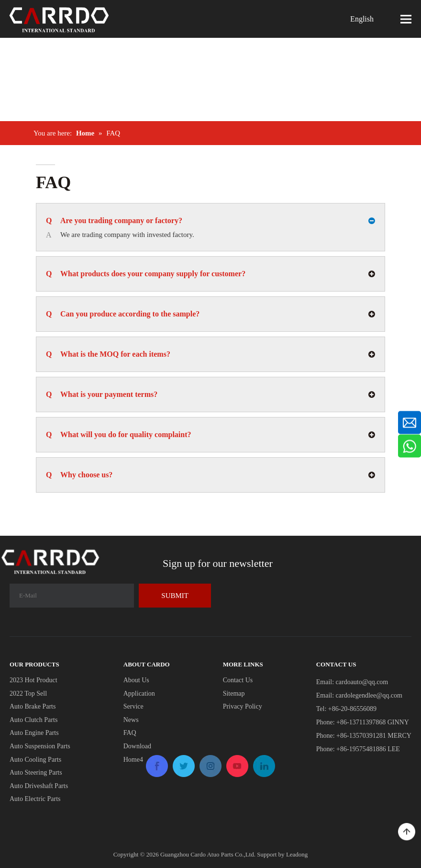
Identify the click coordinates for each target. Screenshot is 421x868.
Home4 (133, 760)
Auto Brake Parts (33, 706)
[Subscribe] (175, 596)
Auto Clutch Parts (33, 720)
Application (139, 693)
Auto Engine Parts (34, 733)
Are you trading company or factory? (114, 221)
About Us (136, 680)
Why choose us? (80, 475)
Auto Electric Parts (35, 799)
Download (137, 746)
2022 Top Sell (28, 693)
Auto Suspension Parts (40, 746)
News (131, 720)
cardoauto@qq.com (362, 682)
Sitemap (234, 693)
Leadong (297, 854)
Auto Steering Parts (36, 772)
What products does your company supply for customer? (146, 274)
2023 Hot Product (33, 680)
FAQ (130, 733)
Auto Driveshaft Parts (39, 786)
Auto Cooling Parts (35, 760)
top (407, 832)
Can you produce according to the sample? (124, 314)
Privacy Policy (243, 706)
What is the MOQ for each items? (109, 354)
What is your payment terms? (102, 395)
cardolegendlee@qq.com (369, 695)
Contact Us (238, 680)
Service (133, 706)
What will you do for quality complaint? (119, 435)
